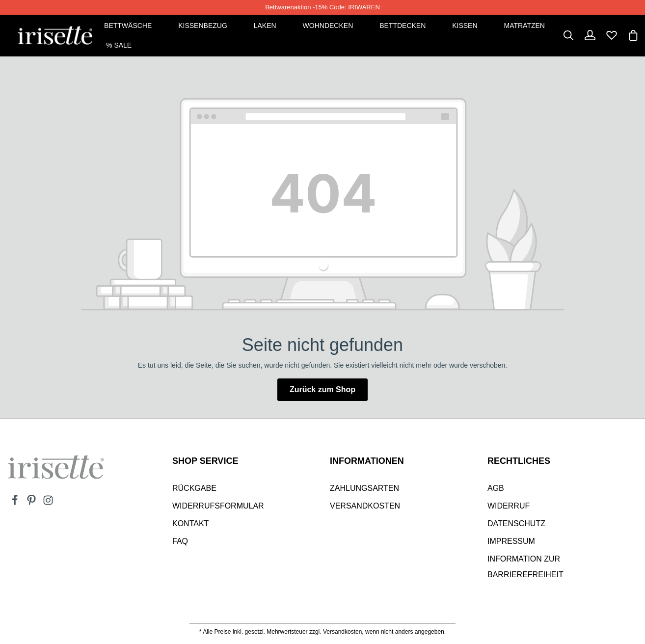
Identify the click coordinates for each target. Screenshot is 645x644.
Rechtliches (519, 461)
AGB (496, 488)
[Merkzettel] (612, 35)
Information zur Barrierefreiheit (525, 567)
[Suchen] (568, 35)
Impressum (511, 541)
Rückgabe (194, 488)
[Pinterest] (32, 503)
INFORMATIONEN (367, 461)
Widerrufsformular (218, 506)
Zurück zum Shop (322, 389)
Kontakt (190, 523)
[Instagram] (48, 503)
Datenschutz (516, 523)
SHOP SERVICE (205, 461)
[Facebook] (16, 503)
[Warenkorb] (633, 35)
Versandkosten (365, 506)
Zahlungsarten (364, 488)
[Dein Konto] (590, 35)
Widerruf (509, 506)
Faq (180, 541)
